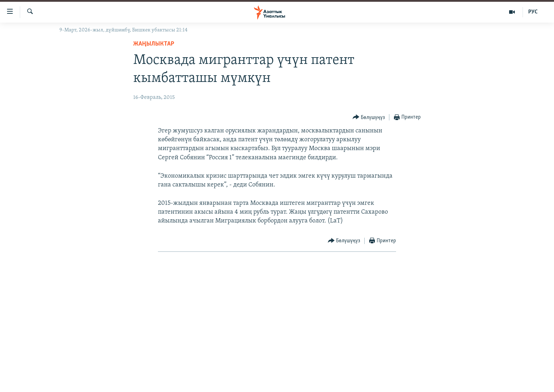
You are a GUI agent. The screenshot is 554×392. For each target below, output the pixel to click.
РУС (533, 12)
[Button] (369, 117)
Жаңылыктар (154, 44)
